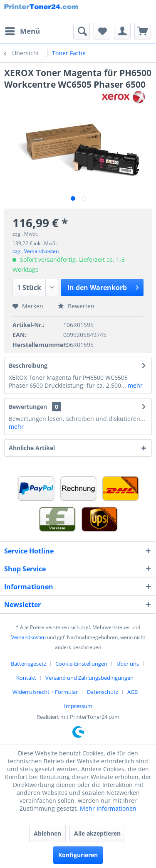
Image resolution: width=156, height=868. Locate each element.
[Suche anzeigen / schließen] (82, 31)
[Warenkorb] (143, 31)
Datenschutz (103, 692)
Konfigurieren (78, 855)
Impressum (78, 706)
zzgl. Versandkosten (36, 251)
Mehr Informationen (108, 808)
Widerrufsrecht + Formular (45, 692)
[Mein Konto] (122, 31)
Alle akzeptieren (97, 833)
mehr (134, 385)
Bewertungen (28, 407)
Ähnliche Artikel (32, 448)
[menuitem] (22, 31)
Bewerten (76, 306)
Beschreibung (28, 365)
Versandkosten (28, 637)
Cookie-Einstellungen (81, 664)
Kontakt (26, 678)
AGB (132, 692)
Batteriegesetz (28, 664)
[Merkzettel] (102, 31)
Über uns (128, 664)
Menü (22, 30)
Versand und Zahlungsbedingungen (89, 678)
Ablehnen (47, 833)
